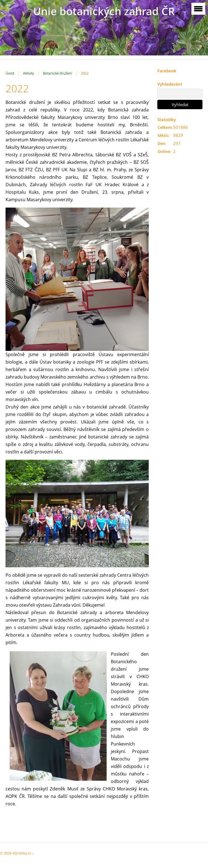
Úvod (10, 73)
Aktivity (29, 73)
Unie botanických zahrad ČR (104, 11)
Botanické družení (57, 73)
